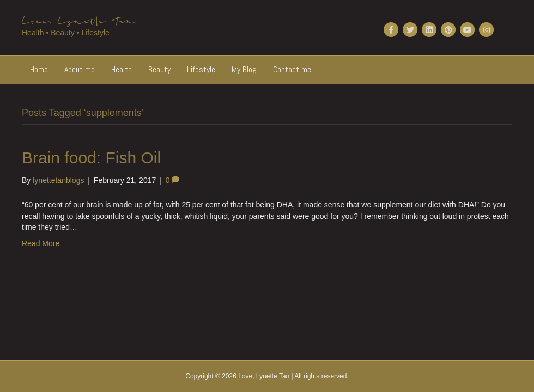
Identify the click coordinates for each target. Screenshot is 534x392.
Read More (41, 243)
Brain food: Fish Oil (91, 158)
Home (39, 69)
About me (80, 69)
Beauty (159, 69)
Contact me (292, 69)
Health (122, 69)
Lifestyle (201, 69)
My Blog (244, 69)
